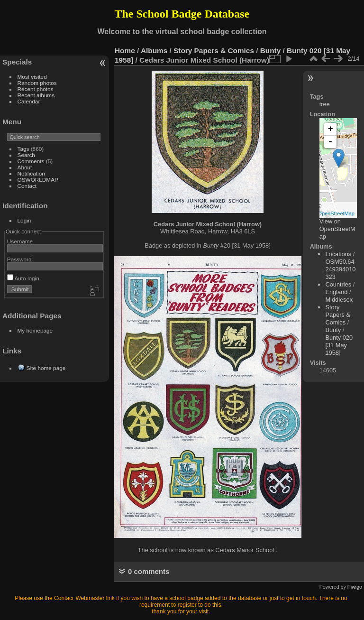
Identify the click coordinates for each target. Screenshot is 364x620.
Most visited (32, 77)
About (25, 167)
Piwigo (355, 587)
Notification (31, 173)
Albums (154, 51)
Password (19, 259)
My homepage (35, 330)
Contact (27, 186)
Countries (338, 284)
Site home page (46, 368)
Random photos (37, 83)
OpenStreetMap (336, 213)
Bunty (271, 51)
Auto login (23, 278)
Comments (31, 161)
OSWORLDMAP (38, 180)
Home (125, 51)
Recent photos (36, 89)
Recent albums (36, 95)
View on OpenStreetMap (337, 229)
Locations (338, 254)
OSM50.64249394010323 (340, 269)
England (336, 292)
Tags (23, 149)
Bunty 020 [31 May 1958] (339, 345)
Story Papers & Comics (214, 51)
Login (24, 220)
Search (26, 155)
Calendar (29, 101)
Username (20, 241)
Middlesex (339, 300)
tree (325, 104)
